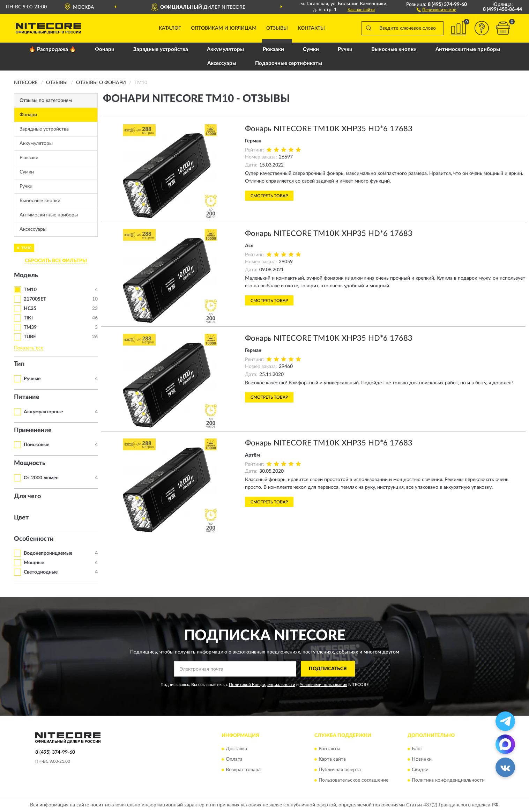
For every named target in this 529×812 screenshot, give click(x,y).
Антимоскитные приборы (468, 49)
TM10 (30, 290)
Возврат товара (243, 770)
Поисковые (36, 445)
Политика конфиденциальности (448, 781)
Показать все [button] (29, 348)
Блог (417, 749)
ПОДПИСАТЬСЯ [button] (328, 669)
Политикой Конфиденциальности (262, 685)
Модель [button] (26, 275)
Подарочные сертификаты (289, 63)
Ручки (345, 49)
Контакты (311, 28)
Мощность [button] (30, 463)
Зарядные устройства (161, 49)
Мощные (34, 563)
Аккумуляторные (43, 412)
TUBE (30, 337)
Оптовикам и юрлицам (224, 28)
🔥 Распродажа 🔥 (53, 49)
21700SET (35, 299)
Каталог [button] (170, 28)
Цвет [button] (21, 518)
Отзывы (277, 28)
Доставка (236, 749)
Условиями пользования (323, 685)
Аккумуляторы (225, 49)
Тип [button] (19, 364)
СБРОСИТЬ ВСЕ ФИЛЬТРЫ (56, 261)
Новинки (422, 760)
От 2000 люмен (41, 478)
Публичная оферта (340, 770)
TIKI (28, 318)
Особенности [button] (34, 539)
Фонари (105, 49)
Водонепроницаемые (48, 553)
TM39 (30, 327)
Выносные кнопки (394, 49)
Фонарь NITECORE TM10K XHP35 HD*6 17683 (329, 129)
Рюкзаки (273, 49)
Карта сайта (332, 760)
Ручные (32, 379)
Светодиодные (41, 572)
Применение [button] (33, 430)
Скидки (420, 770)
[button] (436, 9)
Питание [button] (27, 397)
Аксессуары (222, 63)
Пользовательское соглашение (353, 781)
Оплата (234, 760)
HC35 (30, 309)
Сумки (311, 49)
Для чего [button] (27, 496)
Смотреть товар (269, 196)
